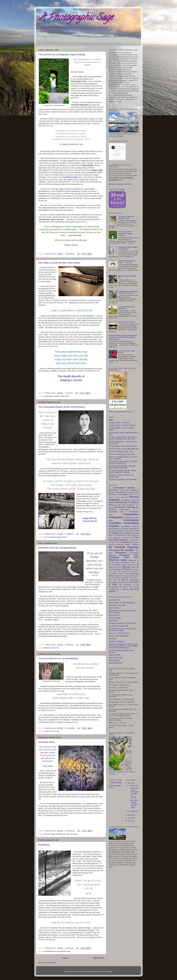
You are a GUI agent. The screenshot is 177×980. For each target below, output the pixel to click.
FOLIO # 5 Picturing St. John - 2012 (121, 451)
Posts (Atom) (52, 963)
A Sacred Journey (115, 618)
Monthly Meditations (132, 545)
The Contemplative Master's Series (56, 537)
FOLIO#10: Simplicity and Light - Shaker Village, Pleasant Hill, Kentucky (122, 471)
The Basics (127, 569)
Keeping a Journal (71, 380)
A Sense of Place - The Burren (119, 423)
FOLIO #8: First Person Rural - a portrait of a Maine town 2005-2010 (123, 462)
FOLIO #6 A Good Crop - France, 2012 (122, 454)
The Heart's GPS (123, 582)
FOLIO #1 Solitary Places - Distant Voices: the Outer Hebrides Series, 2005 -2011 (123, 438)
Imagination (117, 538)
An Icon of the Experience (125, 505)
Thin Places (124, 587)
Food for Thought (49, 834)
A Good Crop (119, 497)
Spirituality (74, 834)
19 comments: (70, 254)
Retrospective (125, 563)
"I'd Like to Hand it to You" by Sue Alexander (58, 659)
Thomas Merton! (90, 521)
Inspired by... (124, 540)
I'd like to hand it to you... (52, 731)
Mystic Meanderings (116, 663)
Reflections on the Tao (51, 648)
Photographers (121, 553)
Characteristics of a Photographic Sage (57, 951)
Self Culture (65, 396)
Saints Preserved (115, 608)
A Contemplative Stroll (124, 494)
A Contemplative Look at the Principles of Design (124, 490)
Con (126, 512)
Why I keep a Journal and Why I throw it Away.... (60, 263)
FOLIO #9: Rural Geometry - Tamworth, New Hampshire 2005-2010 (122, 467)
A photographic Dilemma (129, 500)
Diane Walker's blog (116, 658)
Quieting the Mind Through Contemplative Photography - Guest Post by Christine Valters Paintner (123, 337)
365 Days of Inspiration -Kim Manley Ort (122, 623)
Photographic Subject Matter (124, 557)
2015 (130, 783)
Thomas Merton (134, 587)
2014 (130, 815)
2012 (130, 821)
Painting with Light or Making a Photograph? (128, 248)
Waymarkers (113, 621)
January (133, 811)
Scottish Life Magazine (116, 641)
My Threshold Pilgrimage (124, 547)
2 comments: (69, 645)
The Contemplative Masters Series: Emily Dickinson (62, 407)
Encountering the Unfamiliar (119, 529)
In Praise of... (126, 538)
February (133, 786)
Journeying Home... (47, 742)
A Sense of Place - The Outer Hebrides (122, 425)
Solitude (136, 565)
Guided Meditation (125, 533)
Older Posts (98, 958)
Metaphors (126, 542)
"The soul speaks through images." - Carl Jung (127, 262)
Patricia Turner (116, 783)
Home (65, 958)
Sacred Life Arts (114, 615)
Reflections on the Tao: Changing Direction (58, 548)
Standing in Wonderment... (127, 322)
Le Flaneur (133, 540)
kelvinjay (95, 972)
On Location (127, 550)
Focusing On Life (115, 600)
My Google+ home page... (118, 605)
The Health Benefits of (71, 376)
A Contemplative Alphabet (122, 488)
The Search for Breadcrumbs (119, 626)
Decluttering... (45, 845)
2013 (130, 818)
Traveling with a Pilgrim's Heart (121, 589)
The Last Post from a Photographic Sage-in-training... (62, 55)
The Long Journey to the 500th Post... (126, 308)
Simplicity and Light (63, 834)
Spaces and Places (115, 567)
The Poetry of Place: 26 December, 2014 (126, 217)
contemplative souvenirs (130, 526)
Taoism (133, 567)
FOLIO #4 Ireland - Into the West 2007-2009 (124, 449)
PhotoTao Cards (118, 560)
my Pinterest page (70, 177)
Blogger (110, 972)
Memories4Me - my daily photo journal (122, 603)
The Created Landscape (120, 578)
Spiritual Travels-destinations (119, 636)
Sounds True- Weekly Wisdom (119, 633)
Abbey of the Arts (115, 655)
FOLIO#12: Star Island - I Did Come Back (123, 479)
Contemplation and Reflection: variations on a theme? (128, 292)
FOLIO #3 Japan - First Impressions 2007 (123, 446)
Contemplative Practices (52, 396)
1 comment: (69, 393)
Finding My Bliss (114, 660)
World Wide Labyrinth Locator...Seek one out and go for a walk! (123, 630)
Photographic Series (129, 555)
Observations (114, 550)
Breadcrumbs (120, 507)
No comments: (70, 728)
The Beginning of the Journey (127, 572)
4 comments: (69, 534)
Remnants (118, 563)
